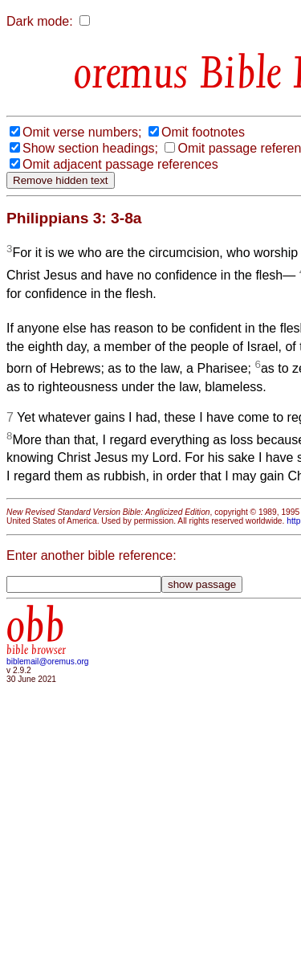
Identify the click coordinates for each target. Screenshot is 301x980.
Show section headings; (90, 148)
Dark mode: (40, 21)
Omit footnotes (203, 132)
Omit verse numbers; (82, 132)
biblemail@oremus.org (48, 661)
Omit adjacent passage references (120, 164)
